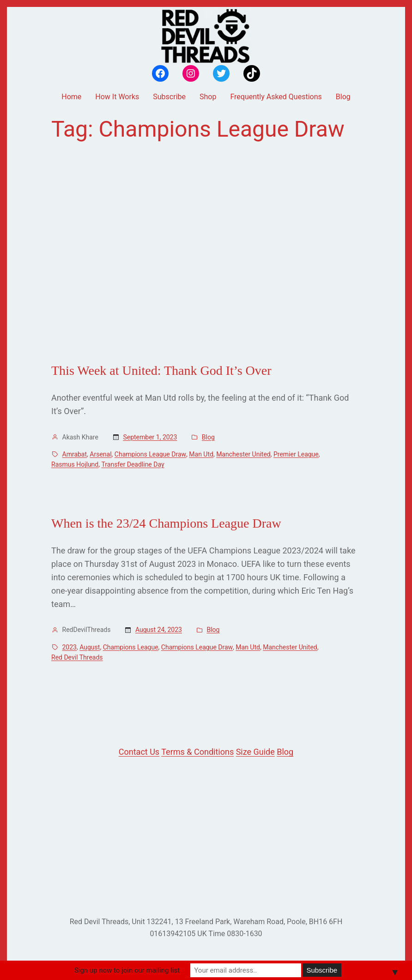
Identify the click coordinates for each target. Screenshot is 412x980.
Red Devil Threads (77, 657)
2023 (70, 647)
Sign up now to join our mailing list (127, 970)
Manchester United (243, 454)
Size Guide (255, 752)
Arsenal (100, 454)
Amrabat (75, 454)
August (90, 647)
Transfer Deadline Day (133, 464)
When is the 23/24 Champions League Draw (166, 523)
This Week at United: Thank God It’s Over (161, 370)
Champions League (131, 647)
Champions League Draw (150, 454)
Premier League (296, 454)
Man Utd (201, 454)
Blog (208, 437)
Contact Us (139, 752)
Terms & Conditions (197, 752)
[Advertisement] (206, 253)
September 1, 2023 (150, 437)
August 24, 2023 (159, 630)
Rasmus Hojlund (75, 464)
